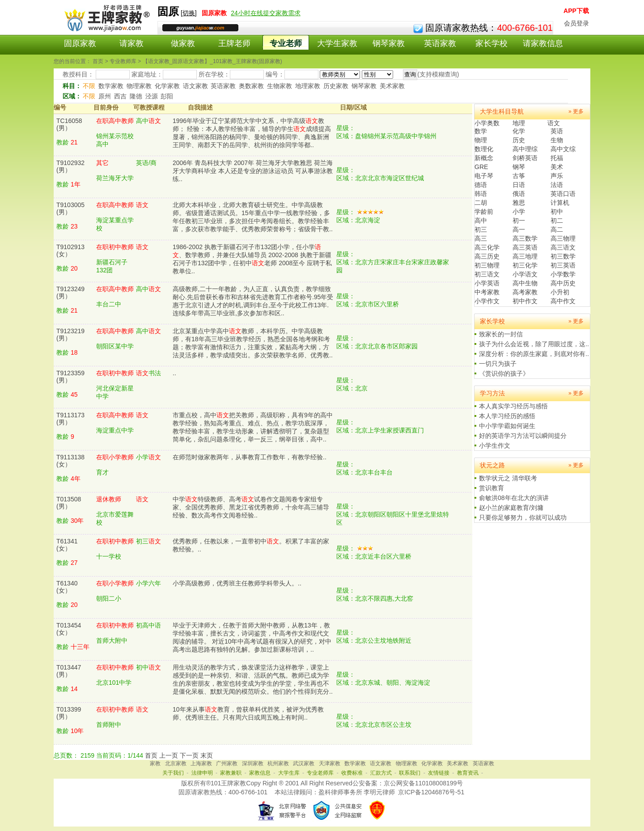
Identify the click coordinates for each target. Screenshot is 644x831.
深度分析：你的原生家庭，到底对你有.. (534, 354)
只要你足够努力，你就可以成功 (523, 517)
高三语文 (563, 247)
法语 (557, 185)
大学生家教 (337, 43)
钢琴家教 (389, 43)
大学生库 (289, 773)
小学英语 (487, 283)
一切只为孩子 (498, 364)
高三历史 (487, 256)
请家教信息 (543, 43)
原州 (105, 96)
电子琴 (484, 176)
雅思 (519, 203)
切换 (189, 13)
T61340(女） (67, 587)
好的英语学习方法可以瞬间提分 (523, 436)
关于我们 (173, 773)
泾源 (152, 96)
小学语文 (525, 274)
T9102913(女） (70, 250)
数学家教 (111, 86)
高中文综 (563, 149)
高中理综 (525, 149)
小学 (519, 212)
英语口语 (563, 194)
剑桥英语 (525, 158)
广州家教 (227, 763)
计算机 (560, 203)
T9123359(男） (70, 377)
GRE (481, 167)
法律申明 (202, 773)
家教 (155, 763)
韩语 (481, 194)
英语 (557, 131)
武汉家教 (304, 763)
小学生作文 (495, 445)
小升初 (560, 292)
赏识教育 (491, 488)
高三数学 (525, 238)
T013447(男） (69, 671)
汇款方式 (381, 773)
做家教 (183, 43)
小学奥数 (487, 123)
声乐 (557, 176)
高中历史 (563, 283)
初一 (519, 220)
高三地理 (525, 256)
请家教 (131, 43)
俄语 (519, 194)
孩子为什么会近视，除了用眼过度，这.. (534, 344)
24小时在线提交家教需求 (266, 13)
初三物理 (487, 265)
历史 (519, 140)
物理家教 (139, 86)
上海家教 (201, 763)
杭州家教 (278, 763)
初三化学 (525, 265)
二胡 (481, 203)
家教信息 (260, 773)
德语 (481, 185)
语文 (554, 123)
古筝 (519, 176)
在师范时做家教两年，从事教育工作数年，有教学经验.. (250, 457)
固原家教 (80, 43)
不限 (89, 86)
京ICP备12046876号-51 (431, 792)
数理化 (484, 149)
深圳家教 (253, 763)
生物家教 (280, 86)
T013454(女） (69, 629)
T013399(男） (69, 713)
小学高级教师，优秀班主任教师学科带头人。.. (237, 583)
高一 (519, 229)
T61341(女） (67, 545)
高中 (481, 220)
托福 (557, 158)
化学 (519, 131)
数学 (481, 131)
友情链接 (439, 773)
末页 (207, 755)
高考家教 (525, 292)
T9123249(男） (70, 293)
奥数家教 (251, 86)
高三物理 (563, 238)
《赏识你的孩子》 (504, 373)
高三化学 (487, 247)
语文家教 (195, 86)
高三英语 (525, 247)
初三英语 (563, 265)
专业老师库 (320, 773)
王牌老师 (234, 43)
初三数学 (563, 256)
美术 (557, 167)
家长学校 (491, 43)
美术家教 (392, 86)
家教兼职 (231, 773)
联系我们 (410, 773)
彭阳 (167, 96)
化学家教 (167, 86)
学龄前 (484, 212)
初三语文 (487, 274)
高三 (481, 238)
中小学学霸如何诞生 (507, 426)
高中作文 (563, 301)
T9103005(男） (70, 208)
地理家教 (308, 86)
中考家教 (487, 292)
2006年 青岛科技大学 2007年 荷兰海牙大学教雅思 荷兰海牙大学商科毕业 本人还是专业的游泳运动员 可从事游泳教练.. (253, 171)
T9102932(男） (70, 166)
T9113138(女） (70, 461)
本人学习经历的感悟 (507, 416)
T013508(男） (69, 503)
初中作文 (525, 301)
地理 (519, 123)
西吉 (120, 96)
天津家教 (330, 763)
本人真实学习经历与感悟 (513, 406)
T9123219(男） (70, 335)
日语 (519, 185)
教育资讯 (468, 773)
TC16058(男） (69, 124)
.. (174, 373)
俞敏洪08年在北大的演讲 (514, 498)
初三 (481, 229)
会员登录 (576, 23)
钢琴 (519, 167)
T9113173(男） (70, 419)
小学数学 (563, 274)
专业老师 (286, 43)
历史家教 (336, 86)
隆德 (136, 96)
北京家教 (176, 763)
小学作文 (487, 301)
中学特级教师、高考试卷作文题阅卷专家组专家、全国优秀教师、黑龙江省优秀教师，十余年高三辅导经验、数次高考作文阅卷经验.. (251, 507)
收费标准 (352, 773)
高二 (557, 229)
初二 (557, 220)
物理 (481, 140)
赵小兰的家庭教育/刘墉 (511, 508)
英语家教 (440, 43)
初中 (557, 212)
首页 (151, 755)
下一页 (189, 755)
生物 (557, 140)
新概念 (484, 158)
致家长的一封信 (501, 334)
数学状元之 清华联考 (508, 478)
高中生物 (525, 283)
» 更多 (576, 111)
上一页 (169, 755)
